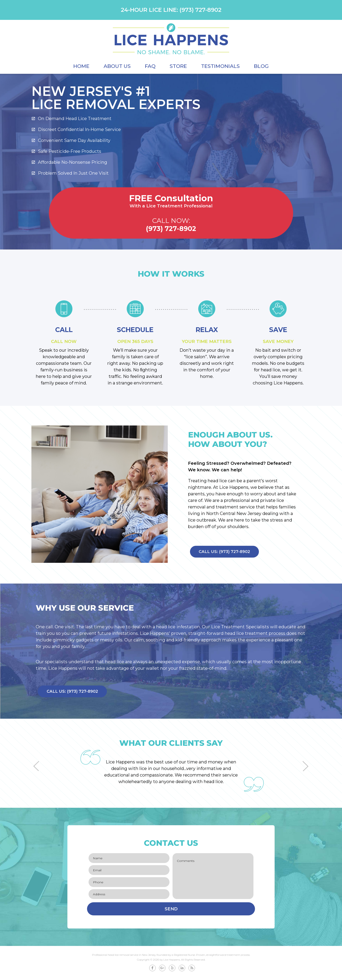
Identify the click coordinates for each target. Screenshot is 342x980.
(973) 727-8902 (200, 10)
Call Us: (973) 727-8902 (227, 553)
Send (171, 911)
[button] (37, 768)
